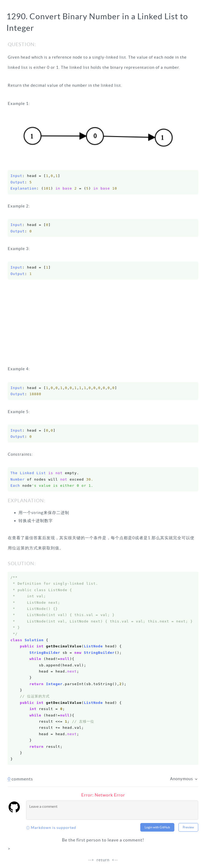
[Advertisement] (103, 324)
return (103, 860)
